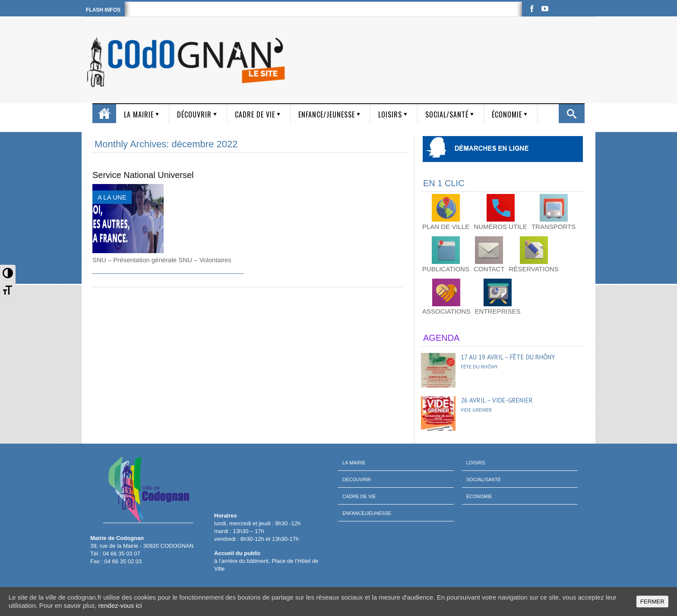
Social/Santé (447, 114)
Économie (507, 114)
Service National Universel (143, 175)
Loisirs (390, 114)
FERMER (652, 602)
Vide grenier (476, 410)
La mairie (139, 114)
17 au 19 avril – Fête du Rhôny (508, 357)
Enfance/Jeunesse (327, 114)
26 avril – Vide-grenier (497, 400)
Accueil (104, 114)
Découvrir (194, 114)
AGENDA (441, 338)
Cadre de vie (255, 114)
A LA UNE (112, 197)
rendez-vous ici (120, 605)
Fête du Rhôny (479, 367)
